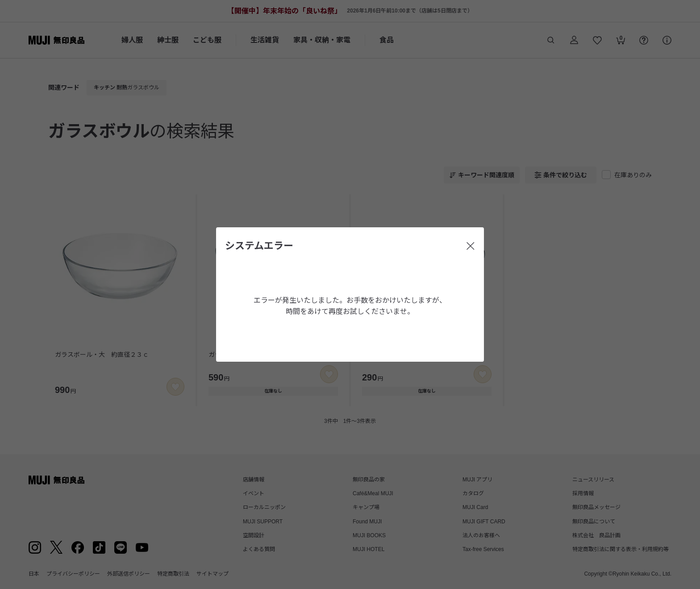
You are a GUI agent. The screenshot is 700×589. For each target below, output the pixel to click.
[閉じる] (471, 246)
